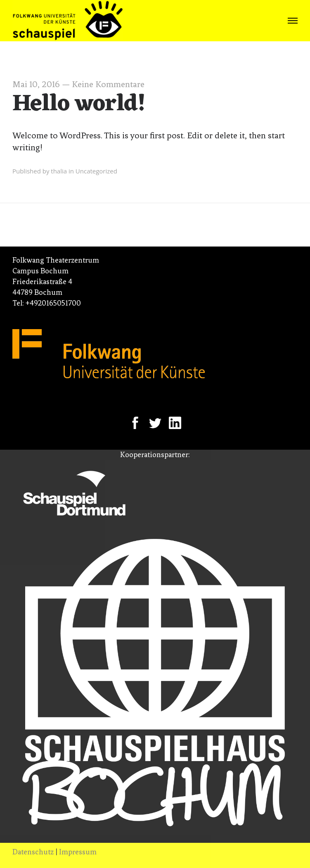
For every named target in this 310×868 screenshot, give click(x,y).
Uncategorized (96, 171)
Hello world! (79, 104)
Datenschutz (33, 852)
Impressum (78, 852)
